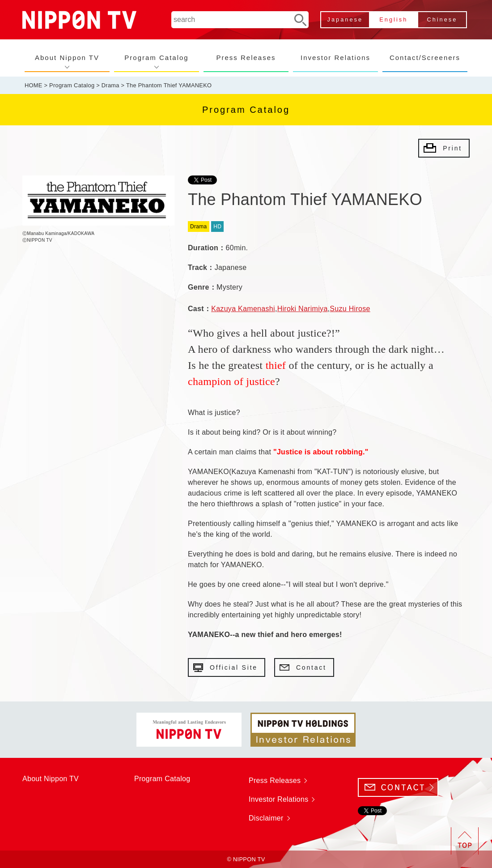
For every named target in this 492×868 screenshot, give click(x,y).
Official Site (234, 667)
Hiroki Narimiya (303, 309)
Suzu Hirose (350, 309)
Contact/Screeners (425, 58)
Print (452, 148)
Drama (110, 85)
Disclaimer (266, 818)
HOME (34, 85)
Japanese (345, 19)
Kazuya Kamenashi (243, 309)
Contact (311, 667)
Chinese (442, 19)
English (393, 19)
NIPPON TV (79, 20)
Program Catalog (156, 58)
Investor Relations (335, 58)
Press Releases (246, 58)
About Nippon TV (67, 58)
